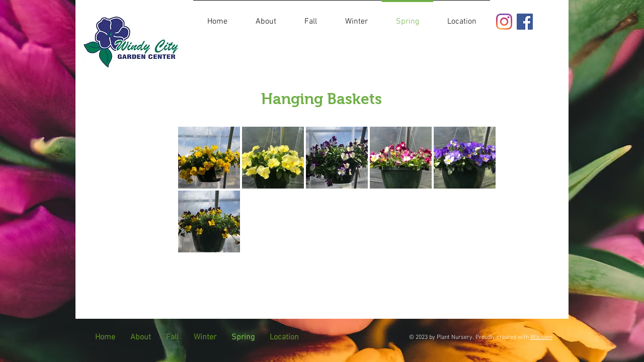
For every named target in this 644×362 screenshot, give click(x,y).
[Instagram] (504, 22)
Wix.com (541, 337)
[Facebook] (525, 22)
